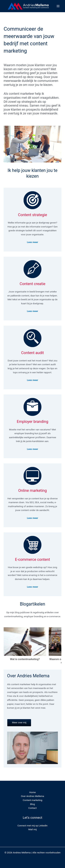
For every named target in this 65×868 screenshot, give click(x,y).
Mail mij (33, 829)
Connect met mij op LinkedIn (32, 826)
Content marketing (32, 800)
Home (32, 792)
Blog (32, 804)
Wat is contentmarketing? (25, 659)
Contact (33, 808)
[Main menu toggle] (58, 6)
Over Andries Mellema (33, 796)
